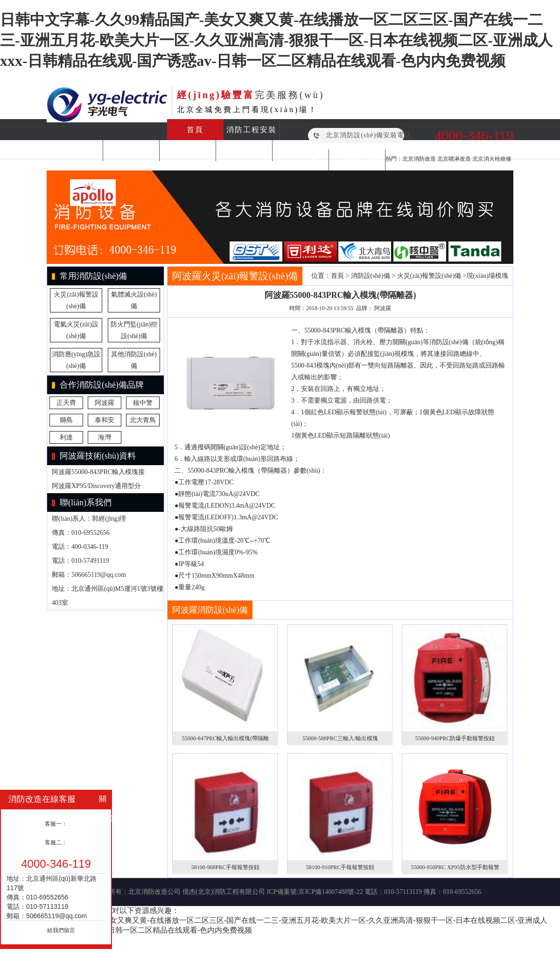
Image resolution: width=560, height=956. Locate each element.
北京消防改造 (419, 159)
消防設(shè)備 (244, 151)
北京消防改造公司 (154, 892)
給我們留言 (61, 930)
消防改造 (75, 151)
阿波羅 (105, 403)
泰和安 (105, 420)
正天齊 (66, 403)
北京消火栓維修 (492, 159)
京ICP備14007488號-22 (330, 892)
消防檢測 (188, 151)
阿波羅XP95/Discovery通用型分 (96, 486)
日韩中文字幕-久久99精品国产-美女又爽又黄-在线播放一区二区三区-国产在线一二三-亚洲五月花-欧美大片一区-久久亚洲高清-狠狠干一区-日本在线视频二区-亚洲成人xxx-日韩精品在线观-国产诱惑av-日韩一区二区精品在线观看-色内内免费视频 (276, 40)
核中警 (143, 403)
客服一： (56, 824)
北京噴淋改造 (454, 159)
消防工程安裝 (252, 130)
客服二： (56, 843)
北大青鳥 (143, 420)
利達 (66, 437)
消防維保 (131, 151)
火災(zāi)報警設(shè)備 (429, 276)
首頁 (195, 130)
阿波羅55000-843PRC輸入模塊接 (98, 472)
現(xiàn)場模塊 (487, 276)
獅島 (66, 420)
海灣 (105, 437)
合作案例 (301, 160)
